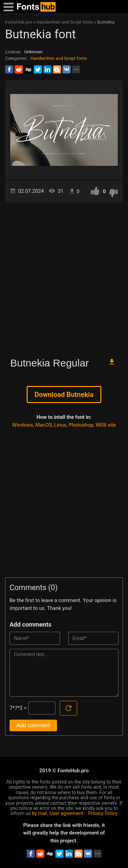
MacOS (44, 425)
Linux (60, 425)
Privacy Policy (103, 813)
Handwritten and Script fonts (59, 58)
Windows (23, 425)
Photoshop (81, 425)
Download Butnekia (64, 395)
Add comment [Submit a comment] (33, 725)
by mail (40, 813)
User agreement (66, 813)
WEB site (106, 425)
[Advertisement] (64, 277)
